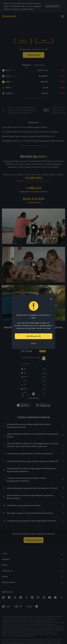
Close (33, 343)
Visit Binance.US (33, 336)
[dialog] (34, 322)
